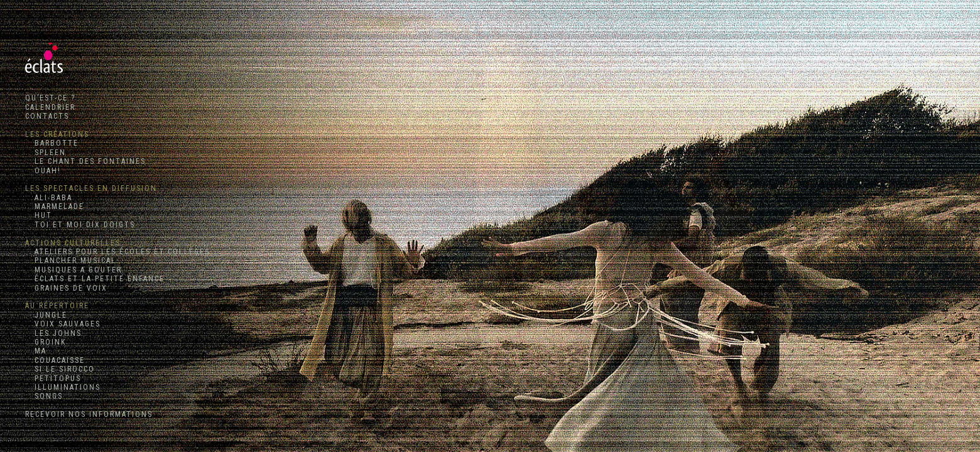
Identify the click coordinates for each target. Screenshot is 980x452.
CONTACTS (47, 116)
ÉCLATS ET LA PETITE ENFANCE (95, 279)
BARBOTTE (52, 143)
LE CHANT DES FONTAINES (85, 161)
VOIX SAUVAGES (63, 324)
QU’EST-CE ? (50, 98)
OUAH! (43, 171)
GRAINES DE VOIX (66, 288)
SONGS (44, 396)
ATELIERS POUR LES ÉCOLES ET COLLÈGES (117, 252)
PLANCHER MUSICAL (71, 261)
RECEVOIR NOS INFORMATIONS (89, 414)
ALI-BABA (49, 198)
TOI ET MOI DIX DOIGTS (80, 225)
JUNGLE (46, 315)
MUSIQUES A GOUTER (73, 270)
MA (36, 351)
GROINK (46, 342)
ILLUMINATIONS (63, 387)
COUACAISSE (55, 360)
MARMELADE (55, 207)
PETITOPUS (53, 379)
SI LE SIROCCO (60, 369)
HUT (39, 215)
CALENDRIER (50, 107)
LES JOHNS (53, 333)
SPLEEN (46, 153)
